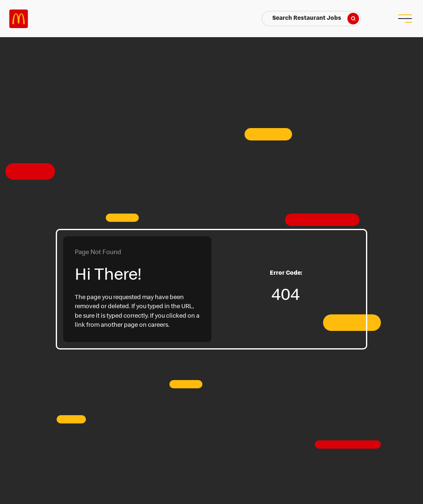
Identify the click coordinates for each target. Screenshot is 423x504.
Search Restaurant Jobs (316, 19)
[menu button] (404, 19)
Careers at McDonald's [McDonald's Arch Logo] (19, 19)
